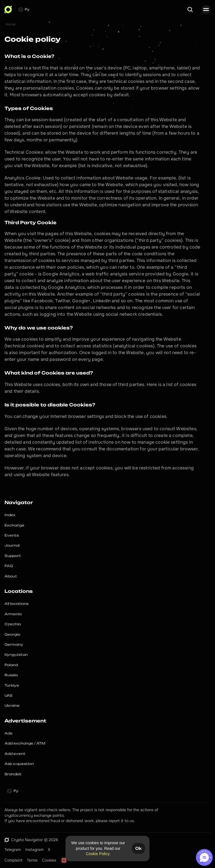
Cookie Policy (98, 854)
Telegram (13, 850)
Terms (32, 860)
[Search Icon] (190, 10)
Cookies (49, 860)
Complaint (13, 860)
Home (11, 24)
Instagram (34, 850)
